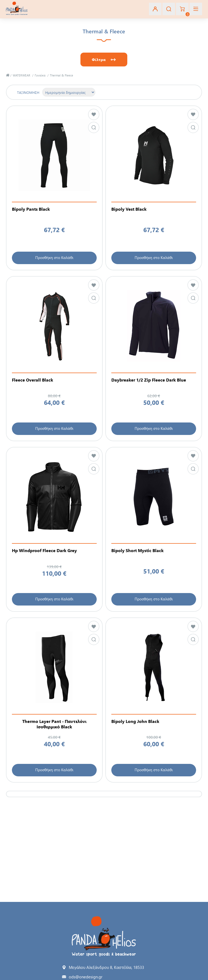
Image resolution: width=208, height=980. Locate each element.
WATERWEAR (22, 75)
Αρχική (8, 75)
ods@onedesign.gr (86, 977)
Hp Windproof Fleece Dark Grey (44, 550)
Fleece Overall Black (32, 380)
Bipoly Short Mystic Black (137, 550)
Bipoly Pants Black (31, 209)
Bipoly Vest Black (129, 209)
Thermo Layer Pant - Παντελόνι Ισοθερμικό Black (54, 724)
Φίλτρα (99, 60)
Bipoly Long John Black (135, 721)
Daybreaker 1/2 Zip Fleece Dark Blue (149, 380)
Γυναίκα (40, 75)
